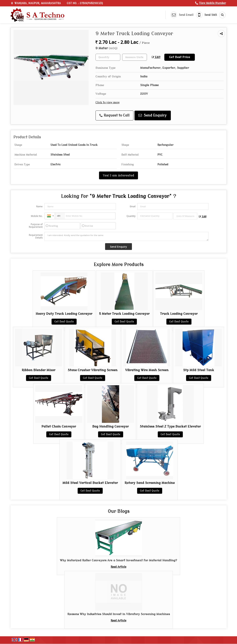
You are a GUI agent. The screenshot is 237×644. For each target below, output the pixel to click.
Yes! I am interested (118, 175)
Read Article (118, 567)
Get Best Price (180, 57)
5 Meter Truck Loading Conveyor (124, 314)
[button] (213, 3)
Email (133, 206)
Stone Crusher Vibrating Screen (93, 370)
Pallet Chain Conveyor (59, 426)
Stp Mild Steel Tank (199, 370)
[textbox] (135, 57)
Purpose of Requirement (36, 226)
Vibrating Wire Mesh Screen (147, 370)
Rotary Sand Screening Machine (150, 483)
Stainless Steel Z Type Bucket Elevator (170, 426)
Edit (156, 57)
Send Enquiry (153, 115)
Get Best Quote (64, 322)
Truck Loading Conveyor (179, 314)
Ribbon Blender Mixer (39, 370)
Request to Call (114, 115)
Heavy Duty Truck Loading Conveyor (64, 314)
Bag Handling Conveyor (111, 426)
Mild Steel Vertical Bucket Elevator (90, 483)
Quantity (131, 216)
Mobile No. (37, 216)
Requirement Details (36, 236)
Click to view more (108, 103)
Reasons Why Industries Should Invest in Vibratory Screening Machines (119, 614)
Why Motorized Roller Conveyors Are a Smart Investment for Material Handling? (118, 560)
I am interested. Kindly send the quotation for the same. (126, 236)
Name (39, 206)
